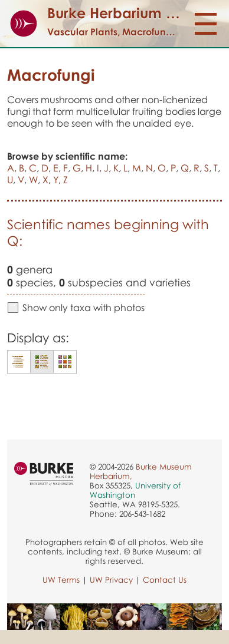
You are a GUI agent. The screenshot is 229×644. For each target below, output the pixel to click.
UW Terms (61, 580)
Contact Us (165, 580)
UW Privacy (111, 580)
